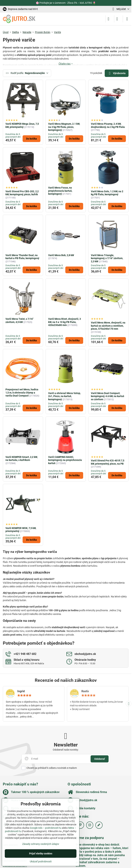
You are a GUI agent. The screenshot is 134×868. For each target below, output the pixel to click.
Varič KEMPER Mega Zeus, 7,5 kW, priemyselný (22, 125)
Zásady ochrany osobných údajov (41, 844)
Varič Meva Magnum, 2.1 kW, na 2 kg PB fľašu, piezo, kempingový (64, 127)
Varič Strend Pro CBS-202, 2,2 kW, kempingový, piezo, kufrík (22, 193)
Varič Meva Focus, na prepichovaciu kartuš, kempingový (60, 191)
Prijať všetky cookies (41, 853)
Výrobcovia (117, 73)
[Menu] (127, 19)
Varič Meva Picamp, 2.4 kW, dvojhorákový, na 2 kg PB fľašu (108, 125)
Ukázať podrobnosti (41, 861)
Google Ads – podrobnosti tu (46, 828)
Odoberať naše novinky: (66, 750)
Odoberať (100, 759)
